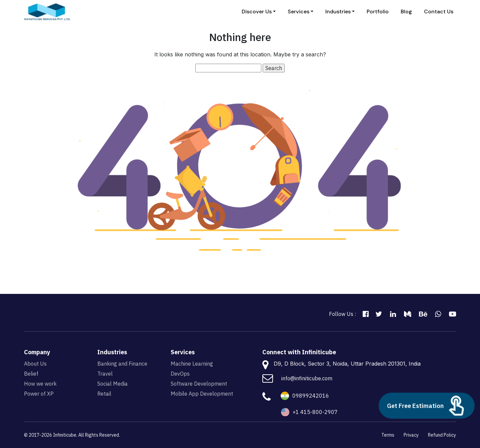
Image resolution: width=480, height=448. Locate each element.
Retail (104, 394)
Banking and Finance (122, 364)
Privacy (411, 435)
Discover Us (257, 12)
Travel (105, 374)
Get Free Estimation (427, 406)
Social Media (112, 384)
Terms (388, 435)
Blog (406, 12)
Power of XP (39, 394)
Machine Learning (192, 364)
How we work (40, 384)
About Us (35, 364)
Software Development (199, 384)
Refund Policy (442, 435)
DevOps (180, 374)
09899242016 (311, 396)
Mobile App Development (202, 394)
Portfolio (378, 12)
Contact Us (439, 12)
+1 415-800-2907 (315, 412)
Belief (31, 374)
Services (298, 12)
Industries (338, 12)
